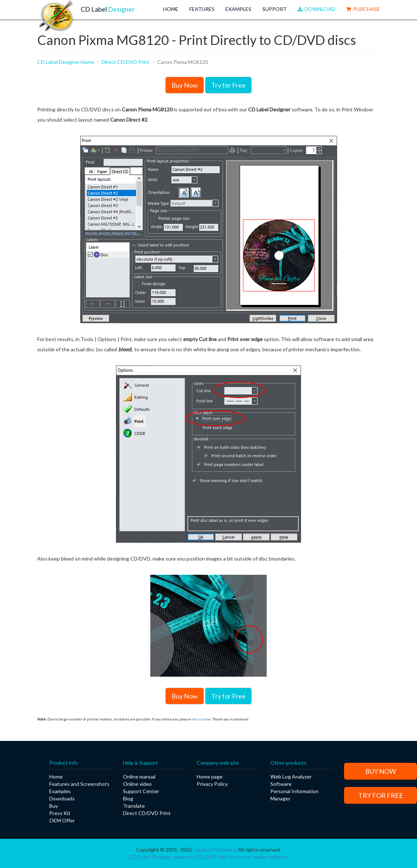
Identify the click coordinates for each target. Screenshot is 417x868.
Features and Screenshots (79, 784)
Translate (134, 806)
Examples (238, 9)
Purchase (363, 9)
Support (275, 9)
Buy (54, 806)
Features (202, 9)
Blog (128, 798)
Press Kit (60, 813)
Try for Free (228, 85)
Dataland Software (214, 850)
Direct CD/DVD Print (126, 62)
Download (316, 9)
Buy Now (185, 85)
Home (171, 9)
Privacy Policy (212, 784)
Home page (210, 777)
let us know (201, 719)
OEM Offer (62, 820)
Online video (137, 784)
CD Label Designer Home (66, 62)
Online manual (139, 777)
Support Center (141, 791)
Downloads (62, 798)
